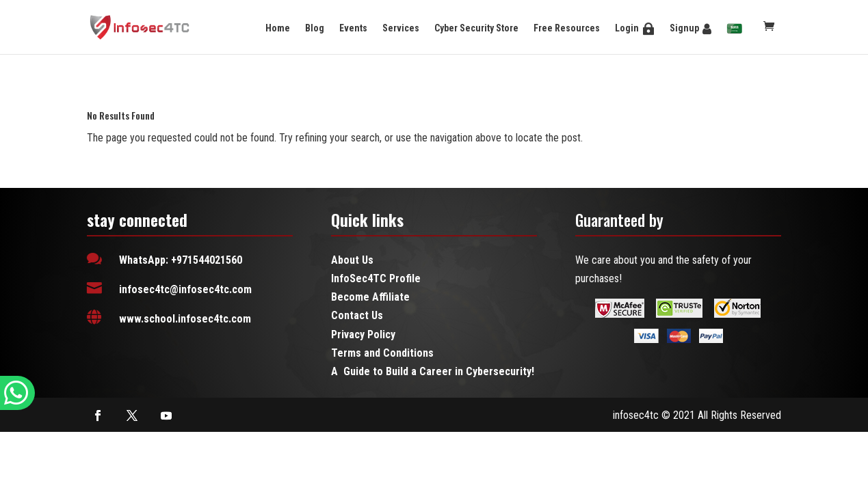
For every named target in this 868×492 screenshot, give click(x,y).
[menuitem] (735, 29)
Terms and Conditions (382, 353)
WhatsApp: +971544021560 (181, 260)
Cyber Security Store (476, 28)
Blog (315, 28)
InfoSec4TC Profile (376, 278)
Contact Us (357, 315)
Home (278, 28)
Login (627, 28)
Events (353, 28)
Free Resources (567, 28)
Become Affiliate (370, 297)
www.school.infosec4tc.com (185, 319)
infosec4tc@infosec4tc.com (185, 289)
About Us (352, 260)
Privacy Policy (363, 334)
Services (401, 28)
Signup (684, 28)
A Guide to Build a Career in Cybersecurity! (433, 371)
